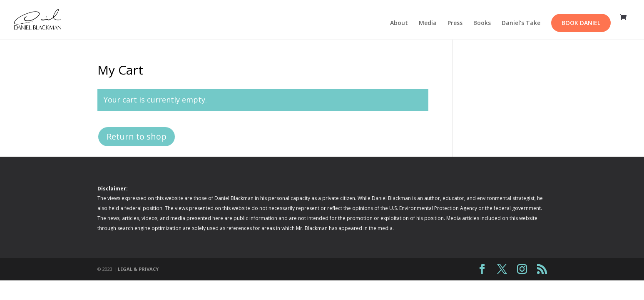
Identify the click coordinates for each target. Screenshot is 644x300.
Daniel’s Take (521, 23)
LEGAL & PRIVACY (138, 269)
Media (428, 23)
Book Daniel (581, 23)
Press (455, 23)
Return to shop (137, 136)
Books (482, 23)
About (399, 23)
